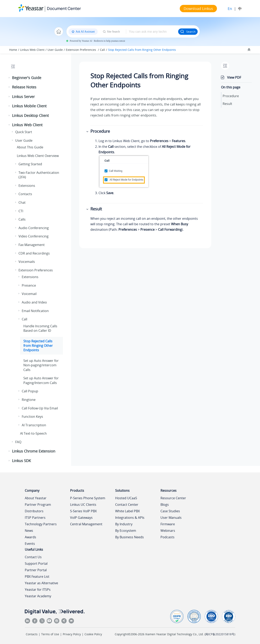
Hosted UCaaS (126, 498)
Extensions (27, 186)
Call (102, 50)
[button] (10, 78)
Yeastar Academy (38, 596)
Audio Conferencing (34, 228)
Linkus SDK (21, 461)
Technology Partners (41, 524)
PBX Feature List (37, 577)
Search (188, 32)
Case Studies (170, 511)
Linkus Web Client (32, 50)
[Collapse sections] (249, 50)
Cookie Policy (93, 634)
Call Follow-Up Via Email (40, 408)
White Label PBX (127, 511)
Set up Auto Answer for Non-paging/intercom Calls (41, 365)
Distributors (34, 511)
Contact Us (33, 557)
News (29, 531)
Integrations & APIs (130, 518)
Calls (22, 219)
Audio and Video (34, 302)
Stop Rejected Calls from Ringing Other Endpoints (142, 50)
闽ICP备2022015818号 (220, 634)
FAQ (18, 442)
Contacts (25, 194)
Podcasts (167, 537)
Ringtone (29, 400)
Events (30, 544)
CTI (21, 211)
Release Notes (24, 87)
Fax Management (32, 245)
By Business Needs (129, 537)
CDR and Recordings (34, 253)
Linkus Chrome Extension (34, 451)
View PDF (234, 77)
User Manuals (171, 518)
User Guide (55, 50)
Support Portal (36, 563)
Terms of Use (50, 634)
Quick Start (24, 132)
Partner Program (38, 505)
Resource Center (173, 498)
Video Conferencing (34, 236)
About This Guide (30, 147)
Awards (30, 537)
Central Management (86, 524)
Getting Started (30, 164)
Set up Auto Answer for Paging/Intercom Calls (41, 380)
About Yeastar (36, 498)
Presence (29, 285)
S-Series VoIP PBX (83, 511)
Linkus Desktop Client (30, 115)
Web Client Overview (38, 156)
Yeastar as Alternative (41, 583)
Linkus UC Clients (83, 505)
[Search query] (152, 32)
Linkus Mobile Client (29, 106)
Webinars (168, 531)
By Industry (124, 524)
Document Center (64, 8)
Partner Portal (36, 570)
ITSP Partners (35, 518)
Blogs (165, 505)
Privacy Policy (72, 634)
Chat (22, 202)
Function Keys (32, 417)
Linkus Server (23, 97)
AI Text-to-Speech (33, 433)
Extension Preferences (81, 50)
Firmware (168, 524)
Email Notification (35, 311)
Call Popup (30, 391)
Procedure (231, 96)
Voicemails (27, 262)
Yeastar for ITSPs (38, 590)
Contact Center (127, 505)
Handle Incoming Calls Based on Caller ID (40, 328)
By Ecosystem (126, 531)
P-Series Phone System (88, 498)
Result (227, 104)
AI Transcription (34, 425)
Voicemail (29, 294)
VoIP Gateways (81, 518)
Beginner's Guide (27, 78)
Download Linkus (198, 9)
